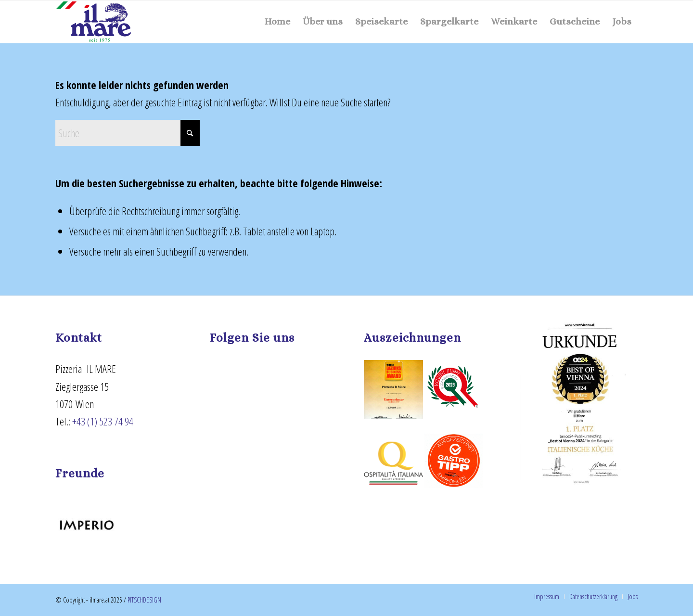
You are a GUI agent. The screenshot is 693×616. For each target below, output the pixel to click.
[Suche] (128, 133)
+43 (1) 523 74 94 (103, 421)
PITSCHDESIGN (144, 600)
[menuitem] (277, 22)
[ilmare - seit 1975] (94, 22)
